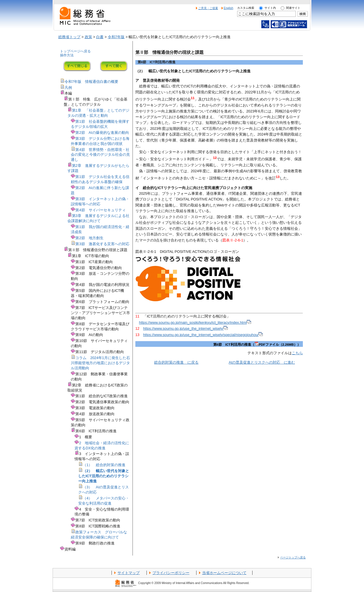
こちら (297, 353)
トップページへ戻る (75, 51)
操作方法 (67, 55)
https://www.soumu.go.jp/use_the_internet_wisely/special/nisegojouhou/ (203, 335)
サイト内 (270, 8)
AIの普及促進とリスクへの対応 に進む (262, 362)
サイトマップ (129, 573)
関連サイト (293, 8)
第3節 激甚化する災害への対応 (102, 244)
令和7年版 (116, 37)
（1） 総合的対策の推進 (104, 465)
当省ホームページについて (224, 573)
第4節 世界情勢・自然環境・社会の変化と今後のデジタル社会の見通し (100, 155)
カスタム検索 (246, 8)
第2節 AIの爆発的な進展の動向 (102, 133)
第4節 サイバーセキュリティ (100, 210)
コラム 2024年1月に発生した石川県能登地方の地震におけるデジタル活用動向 (100, 363)
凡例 (68, 88)
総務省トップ (69, 37)
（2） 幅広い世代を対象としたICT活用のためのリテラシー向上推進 (104, 476)
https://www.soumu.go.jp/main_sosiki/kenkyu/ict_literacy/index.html (195, 322)
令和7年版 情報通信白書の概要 (91, 82)
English (229, 8)
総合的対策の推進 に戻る (176, 362)
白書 (100, 37)
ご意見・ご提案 (208, 8)
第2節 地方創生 (89, 238)
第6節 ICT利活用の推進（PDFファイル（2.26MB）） (257, 345)
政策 (88, 37)
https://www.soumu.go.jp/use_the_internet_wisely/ (185, 328)
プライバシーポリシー (171, 573)
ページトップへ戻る (293, 557)
